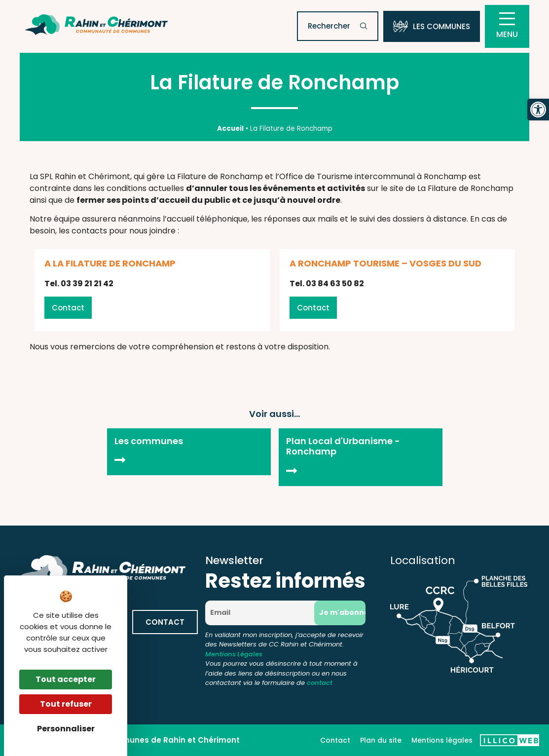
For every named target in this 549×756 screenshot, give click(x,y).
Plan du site (381, 740)
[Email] (263, 613)
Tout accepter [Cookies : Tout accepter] (66, 679)
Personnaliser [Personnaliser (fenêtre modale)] (66, 729)
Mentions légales (442, 740)
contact (320, 683)
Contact (335, 740)
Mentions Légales (234, 654)
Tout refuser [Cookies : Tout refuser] (66, 704)
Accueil (230, 129)
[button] (538, 110)
